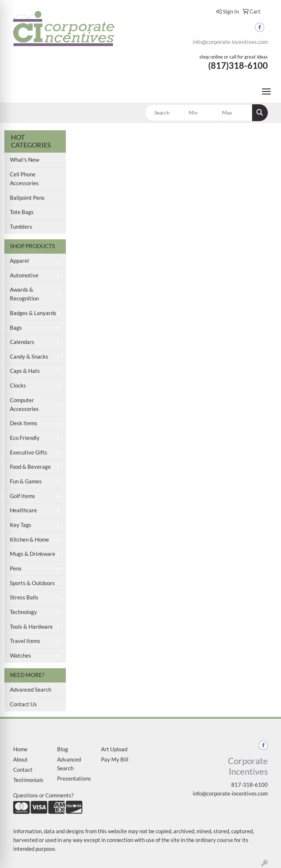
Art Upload (114, 749)
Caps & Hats (25, 371)
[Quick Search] (165, 113)
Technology (23, 612)
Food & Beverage (30, 467)
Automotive (24, 275)
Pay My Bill (115, 759)
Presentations (74, 779)
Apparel (19, 261)
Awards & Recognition (24, 294)
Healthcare (23, 510)
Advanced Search (31, 690)
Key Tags (21, 525)
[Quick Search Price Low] (202, 113)
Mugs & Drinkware (33, 554)
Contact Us (23, 704)
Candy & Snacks (29, 357)
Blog (63, 749)
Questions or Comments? (43, 795)
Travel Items (25, 641)
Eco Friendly (25, 438)
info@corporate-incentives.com (230, 42)
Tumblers (21, 227)
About (20, 759)
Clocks (18, 386)
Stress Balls (24, 597)
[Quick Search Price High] (235, 113)
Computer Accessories (24, 405)
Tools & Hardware (31, 627)
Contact (23, 770)
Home (20, 749)
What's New (25, 160)
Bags (16, 328)
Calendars (22, 342)
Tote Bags (22, 212)
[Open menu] (266, 91)
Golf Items (23, 496)
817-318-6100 (250, 785)
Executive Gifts (29, 452)
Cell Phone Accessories (24, 179)
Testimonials (28, 780)
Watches (20, 656)
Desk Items (24, 423)
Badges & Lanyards (33, 313)
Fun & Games (26, 481)
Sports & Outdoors (32, 583)
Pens (16, 568)
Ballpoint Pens (27, 198)
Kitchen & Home (29, 540)
